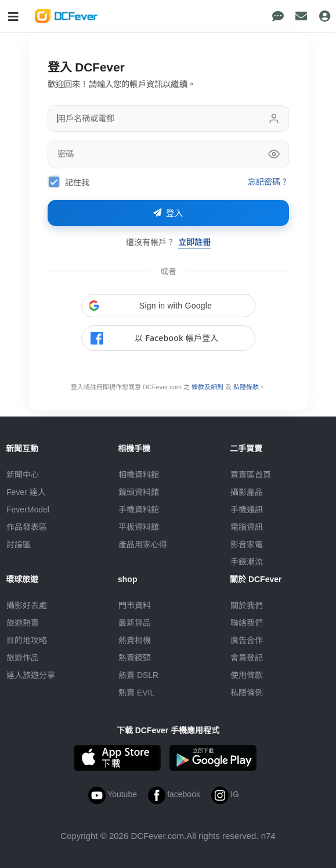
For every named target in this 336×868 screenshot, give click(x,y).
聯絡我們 (247, 623)
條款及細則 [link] (207, 387)
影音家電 (247, 544)
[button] (168, 306)
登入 (168, 213)
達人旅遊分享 (31, 675)
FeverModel (28, 510)
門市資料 (135, 605)
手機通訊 (247, 510)
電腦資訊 (247, 527)
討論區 (19, 544)
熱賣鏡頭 (135, 658)
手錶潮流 (247, 562)
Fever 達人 (26, 492)
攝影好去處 (27, 605)
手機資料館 (139, 510)
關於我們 (247, 605)
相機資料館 (139, 475)
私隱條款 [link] (246, 387)
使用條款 (247, 675)
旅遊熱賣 (23, 623)
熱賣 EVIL (136, 693)
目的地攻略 (27, 640)
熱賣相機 (135, 640)
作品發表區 (27, 527)
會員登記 (247, 658)
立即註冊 (194, 242)
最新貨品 (135, 623)
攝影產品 (247, 492)
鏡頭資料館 (139, 492)
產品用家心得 (143, 544)
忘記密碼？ (268, 182)
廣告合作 (247, 640)
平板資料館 (139, 527)
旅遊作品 (23, 658)
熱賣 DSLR (138, 675)
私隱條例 (247, 693)
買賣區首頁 (251, 475)
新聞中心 (23, 475)
